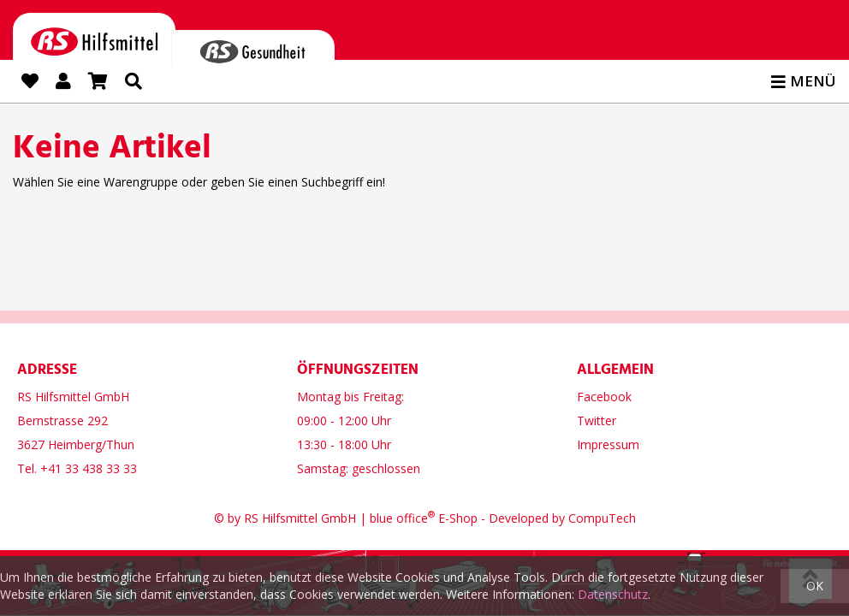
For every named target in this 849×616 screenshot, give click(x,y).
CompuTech (602, 515)
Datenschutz (613, 594)
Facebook (604, 394)
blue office (402, 515)
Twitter (597, 418)
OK (815, 586)
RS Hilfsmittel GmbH (300, 515)
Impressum (608, 442)
